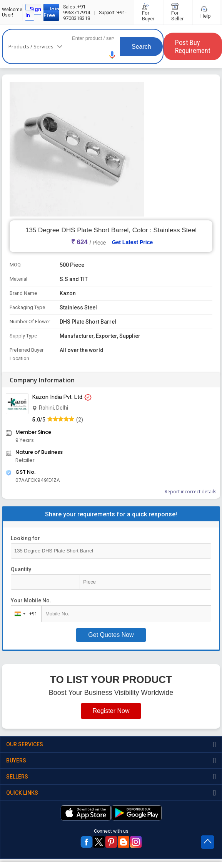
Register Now (111, 711)
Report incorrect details (190, 492)
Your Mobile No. (31, 600)
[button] (112, 55)
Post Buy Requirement (193, 46)
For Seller (178, 12)
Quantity (21, 569)
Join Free (51, 12)
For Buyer (149, 12)
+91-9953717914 (77, 10)
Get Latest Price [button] (133, 242)
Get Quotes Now (111, 635)
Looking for (25, 538)
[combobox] (24, 614)
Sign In (33, 12)
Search (141, 47)
